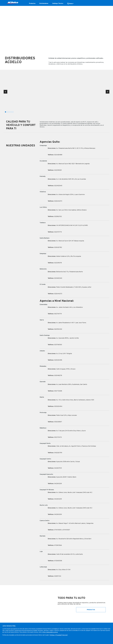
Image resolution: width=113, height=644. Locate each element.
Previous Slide (5, 92)
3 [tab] (9, 112)
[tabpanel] (56, 92)
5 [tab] (13, 112)
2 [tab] (7, 112)
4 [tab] (11, 112)
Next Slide (108, 92)
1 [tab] (5, 112)
